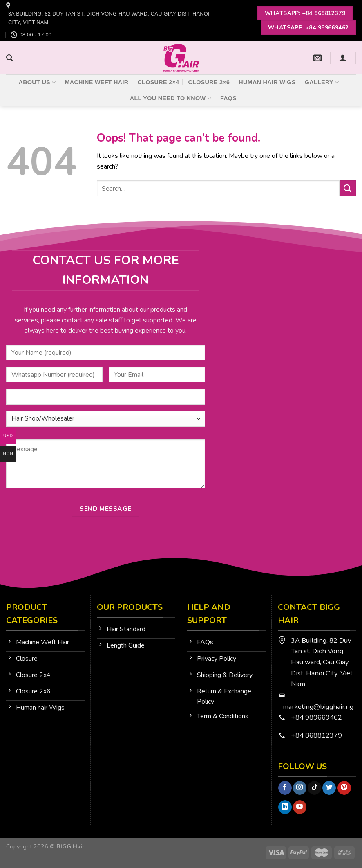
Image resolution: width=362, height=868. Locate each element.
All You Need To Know (171, 98)
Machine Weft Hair (96, 82)
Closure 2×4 (158, 82)
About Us (37, 82)
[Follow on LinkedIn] (285, 807)
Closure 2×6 (209, 82)
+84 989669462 (316, 717)
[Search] (9, 58)
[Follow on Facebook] (285, 788)
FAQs (228, 98)
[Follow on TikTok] (314, 788)
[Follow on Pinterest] (344, 788)
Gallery (322, 82)
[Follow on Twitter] (329, 788)
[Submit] (348, 188)
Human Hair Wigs (267, 82)
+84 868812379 (317, 735)
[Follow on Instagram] (300, 788)
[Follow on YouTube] (300, 807)
